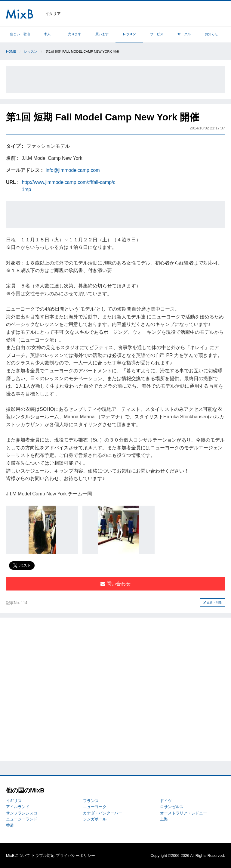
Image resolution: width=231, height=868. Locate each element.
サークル (184, 34)
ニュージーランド (22, 819)
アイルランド (18, 807)
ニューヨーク (95, 807)
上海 (164, 819)
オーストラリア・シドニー (183, 813)
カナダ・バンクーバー (103, 813)
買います (102, 34)
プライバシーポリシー (75, 856)
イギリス (14, 801)
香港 (10, 825)
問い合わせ (115, 584)
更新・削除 (213, 602)
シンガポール (95, 819)
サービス (157, 34)
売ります (75, 34)
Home (11, 51)
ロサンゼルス (172, 807)
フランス (91, 801)
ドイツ (166, 801)
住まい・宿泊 (20, 34)
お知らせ (211, 34)
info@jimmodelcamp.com (73, 170)
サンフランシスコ (22, 813)
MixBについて (18, 856)
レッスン (129, 34)
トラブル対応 (43, 856)
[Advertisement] (115, 79)
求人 (47, 34)
